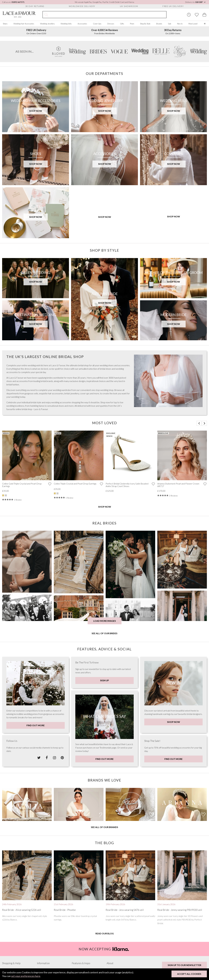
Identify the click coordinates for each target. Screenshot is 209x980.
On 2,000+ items (173, 32)
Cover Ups (97, 24)
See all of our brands (104, 907)
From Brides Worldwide (105, 32)
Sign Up (104, 760)
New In (180, 24)
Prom (132, 24)
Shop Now (105, 586)
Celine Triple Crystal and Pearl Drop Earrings (75, 563)
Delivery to (196, 2)
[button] (199, 503)
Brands (159, 24)
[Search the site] (108, 15)
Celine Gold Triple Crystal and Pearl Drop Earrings (22, 565)
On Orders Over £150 (36, 32)
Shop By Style (145, 24)
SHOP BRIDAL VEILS (23, 85)
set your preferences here (26, 976)
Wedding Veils (66, 24)
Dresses (111, 24)
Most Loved (193, 24)
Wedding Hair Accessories (24, 24)
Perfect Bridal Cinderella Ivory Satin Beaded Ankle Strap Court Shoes (127, 565)
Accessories (82, 24)
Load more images (105, 701)
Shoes (5, 24)
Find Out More (36, 805)
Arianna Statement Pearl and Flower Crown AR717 (178, 565)
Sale (170, 24)
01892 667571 (18, 2)
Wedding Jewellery (47, 24)
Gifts (122, 24)
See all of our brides (104, 713)
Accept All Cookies (189, 974)
